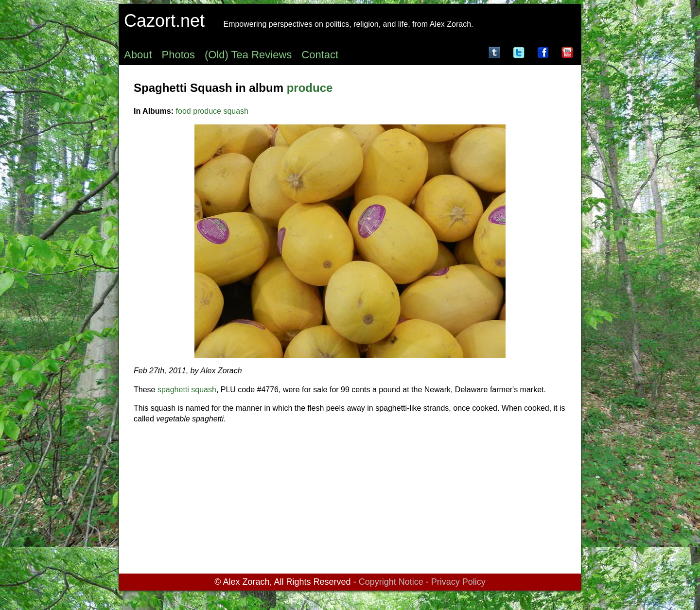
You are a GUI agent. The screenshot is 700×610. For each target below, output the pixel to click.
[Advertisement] (350, 501)
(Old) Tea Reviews (248, 55)
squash (236, 111)
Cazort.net (164, 21)
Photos (179, 55)
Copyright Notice (391, 582)
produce (310, 88)
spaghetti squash (187, 390)
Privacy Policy (458, 582)
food (184, 111)
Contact (320, 55)
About (138, 55)
